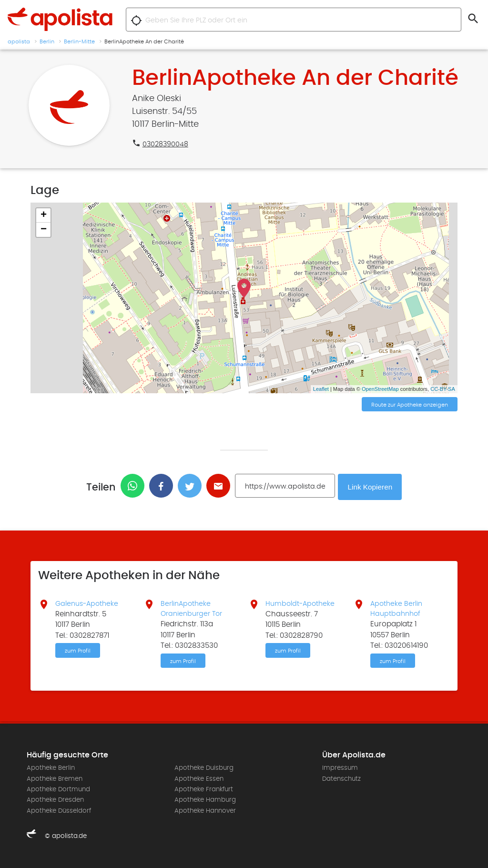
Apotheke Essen (199, 779)
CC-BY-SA (443, 389)
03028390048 (166, 144)
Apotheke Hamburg (205, 800)
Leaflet (321, 389)
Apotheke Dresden (55, 800)
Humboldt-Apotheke (302, 602)
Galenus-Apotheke (89, 602)
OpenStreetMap (380, 389)
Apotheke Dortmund (58, 789)
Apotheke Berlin (51, 768)
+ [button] (44, 215)
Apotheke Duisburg (204, 768)
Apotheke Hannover (205, 811)
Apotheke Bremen (55, 779)
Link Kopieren (371, 486)
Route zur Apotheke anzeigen (410, 405)
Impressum (340, 768)
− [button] (44, 230)
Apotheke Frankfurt (204, 789)
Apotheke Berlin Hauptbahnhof (397, 607)
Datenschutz (341, 779)
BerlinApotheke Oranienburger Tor (194, 607)
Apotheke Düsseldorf (59, 811)
